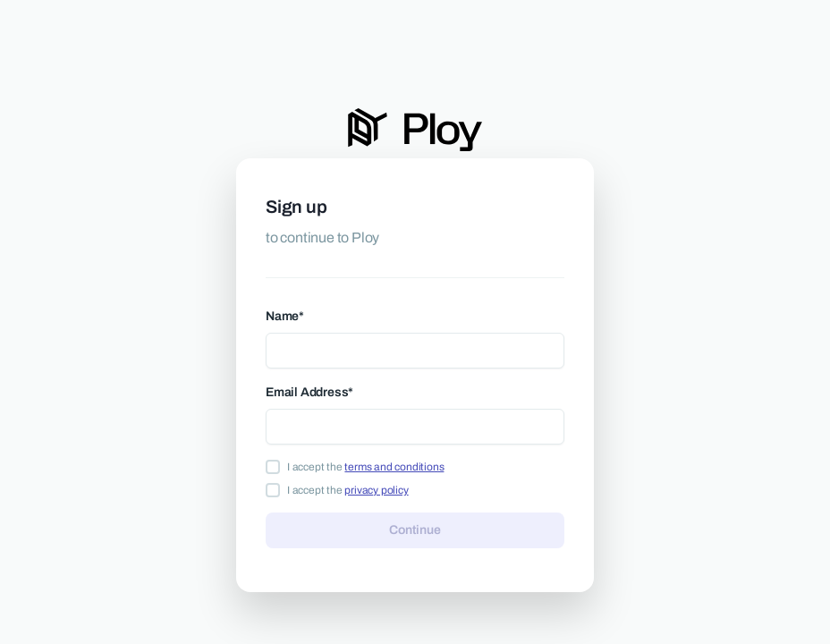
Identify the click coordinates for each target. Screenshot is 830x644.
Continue (415, 529)
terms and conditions (394, 467)
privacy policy (376, 490)
